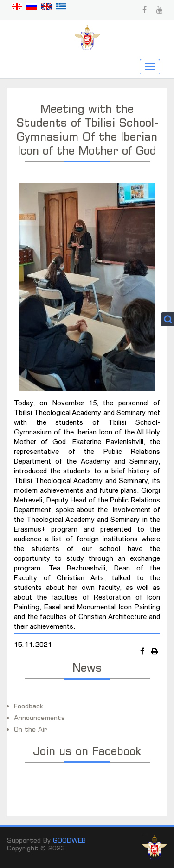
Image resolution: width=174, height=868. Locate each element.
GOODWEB (69, 840)
